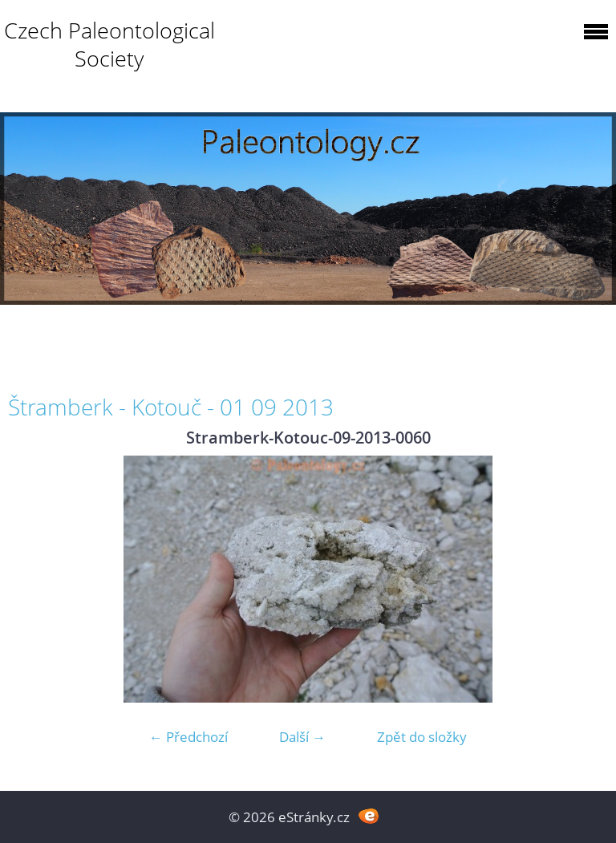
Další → (302, 737)
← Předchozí (188, 737)
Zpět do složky (422, 737)
